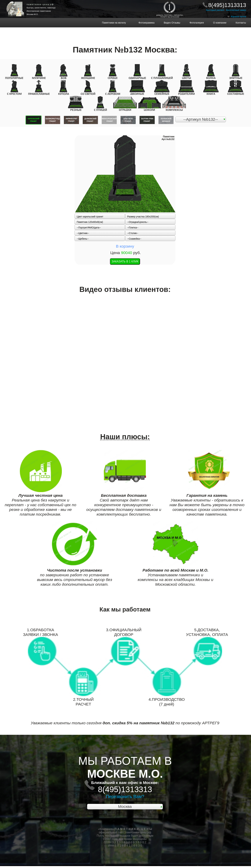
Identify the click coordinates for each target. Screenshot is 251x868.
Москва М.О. (32, 14)
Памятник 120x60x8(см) (90, 222)
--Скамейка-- (134, 239)
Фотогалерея (195, 23)
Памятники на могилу (119, 23)
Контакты (239, 23)
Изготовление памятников (39, 11)
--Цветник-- (83, 233)
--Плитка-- (133, 228)
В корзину (125, 246)
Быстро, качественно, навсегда (41, 8)
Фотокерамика (148, 23)
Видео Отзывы (170, 23)
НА (19, 5)
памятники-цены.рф (138, 832)
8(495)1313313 (227, 5)
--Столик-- (133, 233)
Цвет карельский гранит (90, 217)
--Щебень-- (83, 239)
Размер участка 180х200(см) (143, 217)
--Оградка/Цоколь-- (138, 222)
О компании (218, 23)
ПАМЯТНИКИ (18, 3)
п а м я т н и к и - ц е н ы (40, 4)
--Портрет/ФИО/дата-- (89, 228)
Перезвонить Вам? (125, 797)
